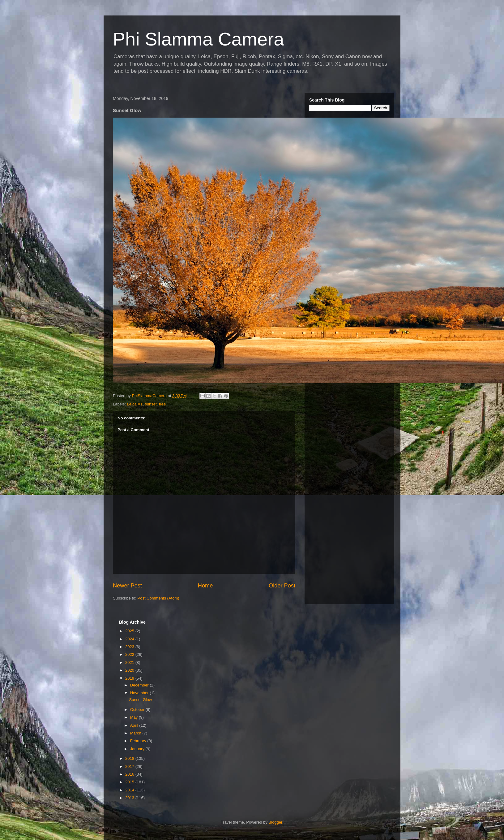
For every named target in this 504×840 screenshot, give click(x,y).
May (135, 717)
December (140, 685)
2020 (130, 670)
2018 (130, 758)
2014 (130, 790)
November (140, 693)
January (138, 749)
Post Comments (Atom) (158, 598)
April (135, 725)
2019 (130, 678)
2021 (130, 662)
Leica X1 (135, 404)
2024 (130, 639)
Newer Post (127, 586)
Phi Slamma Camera (199, 39)
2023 (130, 647)
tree (162, 404)
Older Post (282, 586)
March (136, 733)
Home (205, 586)
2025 (130, 631)
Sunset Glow (140, 700)
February (139, 741)
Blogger (275, 822)
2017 (130, 766)
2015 (130, 782)
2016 (130, 774)
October (138, 710)
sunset (151, 404)
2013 (130, 798)
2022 (130, 654)
